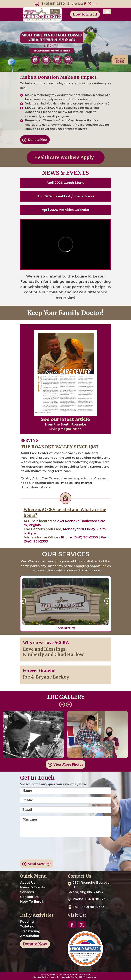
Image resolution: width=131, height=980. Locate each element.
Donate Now (35, 140)
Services (27, 892)
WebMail (56, 977)
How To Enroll (32, 902)
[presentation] (47, 850)
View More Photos (65, 765)
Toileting (27, 926)
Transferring (30, 931)
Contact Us (29, 897)
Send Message (37, 864)
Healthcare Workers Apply (66, 157)
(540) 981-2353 (36, 541)
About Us (28, 883)
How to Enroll (85, 14)
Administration (41, 977)
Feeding (27, 922)
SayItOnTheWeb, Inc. (86, 977)
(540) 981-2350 (53, 4)
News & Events (33, 887)
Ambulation (30, 936)
